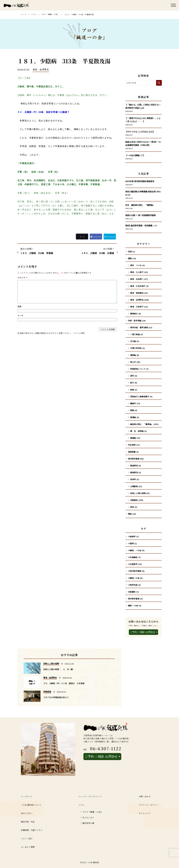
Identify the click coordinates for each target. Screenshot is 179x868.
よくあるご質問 (28, 847)
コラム (34, 14)
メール (20, 315)
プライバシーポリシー (148, 805)
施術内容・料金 (28, 822)
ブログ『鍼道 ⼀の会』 (93, 812)
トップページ (27, 796)
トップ (24, 14)
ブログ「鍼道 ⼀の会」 (50, 14)
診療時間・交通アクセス (32, 830)
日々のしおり (88, 817)
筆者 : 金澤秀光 (41, 70)
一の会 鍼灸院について (31, 805)
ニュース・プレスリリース (90, 796)
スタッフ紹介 (27, 839)
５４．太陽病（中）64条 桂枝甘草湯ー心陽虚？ (43, 112)
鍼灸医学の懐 (88, 823)
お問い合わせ (145, 796)
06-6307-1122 (106, 748)
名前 (19, 306)
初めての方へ (27, 813)
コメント (23, 277)
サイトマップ (144, 813)
